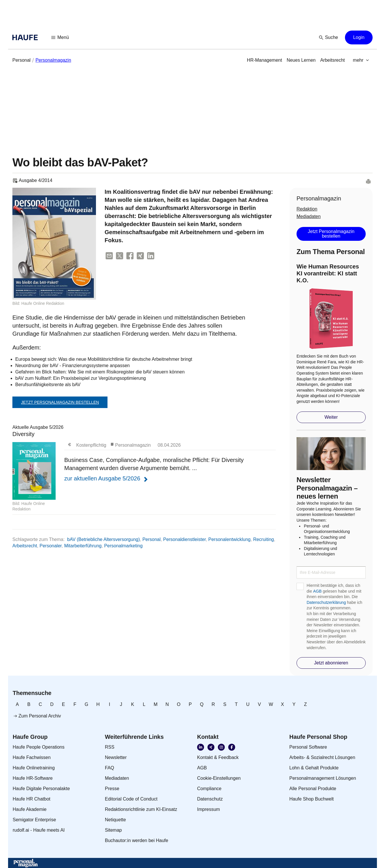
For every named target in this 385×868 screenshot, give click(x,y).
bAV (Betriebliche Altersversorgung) (103, 539)
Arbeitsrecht (25, 546)
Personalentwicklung (230, 539)
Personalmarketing (123, 546)
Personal (151, 539)
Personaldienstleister (184, 539)
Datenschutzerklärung (326, 602)
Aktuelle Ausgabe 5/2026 (144, 470)
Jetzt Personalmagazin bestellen (60, 402)
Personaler (51, 546)
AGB (318, 591)
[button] (60, 37)
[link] (21, 60)
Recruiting (263, 539)
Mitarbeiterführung (83, 546)
